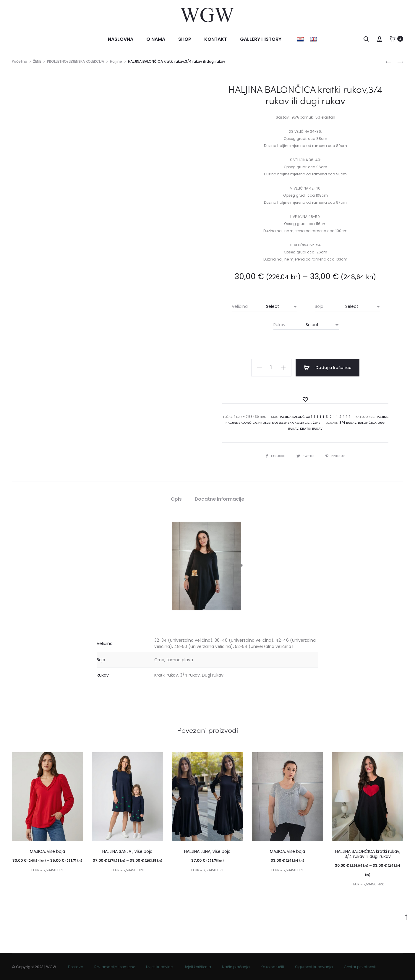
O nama (156, 40)
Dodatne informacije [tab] (219, 499)
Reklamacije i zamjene (115, 967)
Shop (185, 40)
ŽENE (37, 62)
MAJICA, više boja (47, 851)
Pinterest (337, 456)
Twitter (305, 456)
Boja (319, 307)
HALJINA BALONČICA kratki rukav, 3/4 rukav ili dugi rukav (368, 854)
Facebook (273, 456)
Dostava (76, 967)
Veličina (240, 307)
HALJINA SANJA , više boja (127, 851)
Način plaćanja (236, 967)
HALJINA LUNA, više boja (207, 851)
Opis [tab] (176, 499)
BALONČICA (366, 423)
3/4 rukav (347, 423)
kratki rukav (311, 429)
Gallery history (261, 40)
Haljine (116, 62)
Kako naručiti (272, 967)
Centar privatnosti (360, 967)
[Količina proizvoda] (277, 368)
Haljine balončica (243, 423)
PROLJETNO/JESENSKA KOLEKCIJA (76, 62)
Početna (20, 62)
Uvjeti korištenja (197, 967)
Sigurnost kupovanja (314, 967)
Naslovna (121, 40)
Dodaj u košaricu (328, 368)
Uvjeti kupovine (159, 967)
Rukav (279, 326)
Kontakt (216, 40)
